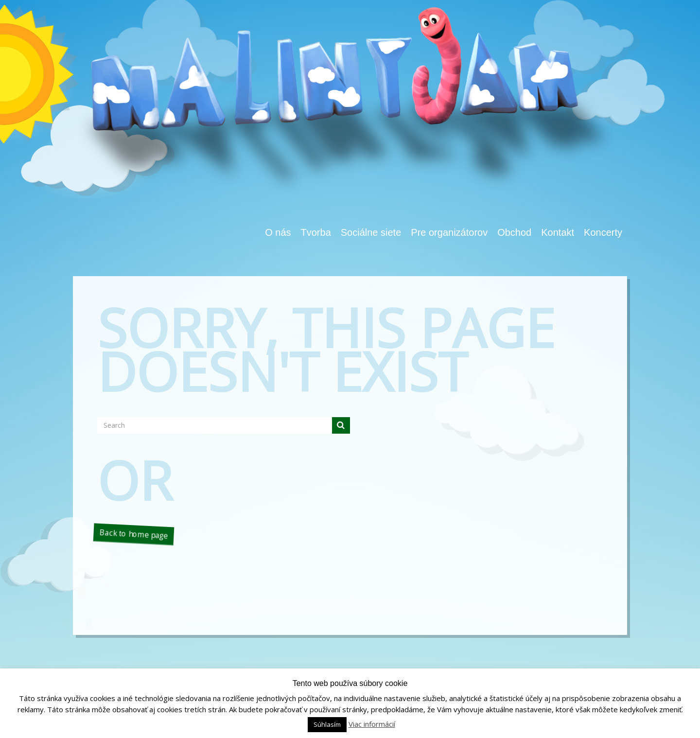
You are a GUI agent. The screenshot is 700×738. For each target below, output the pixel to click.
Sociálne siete (371, 232)
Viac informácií (372, 724)
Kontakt (558, 232)
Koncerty (603, 232)
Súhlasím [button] (327, 724)
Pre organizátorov (449, 232)
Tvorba (316, 232)
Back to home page (133, 534)
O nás (278, 232)
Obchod (514, 232)
